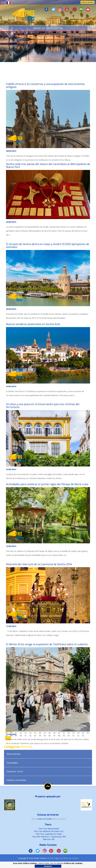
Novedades (12, 763)
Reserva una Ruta (88, 2)
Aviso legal (55, 858)
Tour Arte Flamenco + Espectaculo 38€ (49, 837)
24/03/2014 (11, 151)
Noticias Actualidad (16, 780)
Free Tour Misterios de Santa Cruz (49, 831)
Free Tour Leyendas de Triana (49, 834)
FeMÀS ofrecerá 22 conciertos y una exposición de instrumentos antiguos (45, 86)
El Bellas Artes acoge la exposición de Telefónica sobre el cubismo (47, 644)
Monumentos (14, 754)
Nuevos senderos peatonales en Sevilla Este (33, 324)
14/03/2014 (11, 386)
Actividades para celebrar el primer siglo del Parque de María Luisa (47, 484)
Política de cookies (70, 858)
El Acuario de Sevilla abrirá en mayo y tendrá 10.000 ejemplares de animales (48, 246)
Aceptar (48, 866)
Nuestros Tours (15, 771)
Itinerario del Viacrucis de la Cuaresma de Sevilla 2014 (39, 564)
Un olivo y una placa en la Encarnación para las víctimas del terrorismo (43, 406)
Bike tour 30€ (49, 839)
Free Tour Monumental (49, 829)
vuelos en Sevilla (45, 819)
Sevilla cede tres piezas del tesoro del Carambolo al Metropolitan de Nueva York (48, 166)
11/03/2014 (11, 626)
